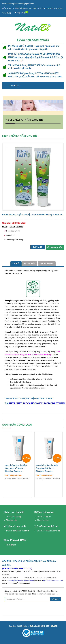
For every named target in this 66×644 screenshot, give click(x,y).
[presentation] (33, 608)
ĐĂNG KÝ (56, 599)
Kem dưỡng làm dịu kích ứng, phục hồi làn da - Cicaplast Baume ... (18, 469)
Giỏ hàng (20, 12)
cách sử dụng (47, 264)
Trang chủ (60, 86)
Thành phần (30, 264)
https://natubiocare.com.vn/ (53, 580)
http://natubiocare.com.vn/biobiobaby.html (37, 403)
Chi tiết (16, 264)
